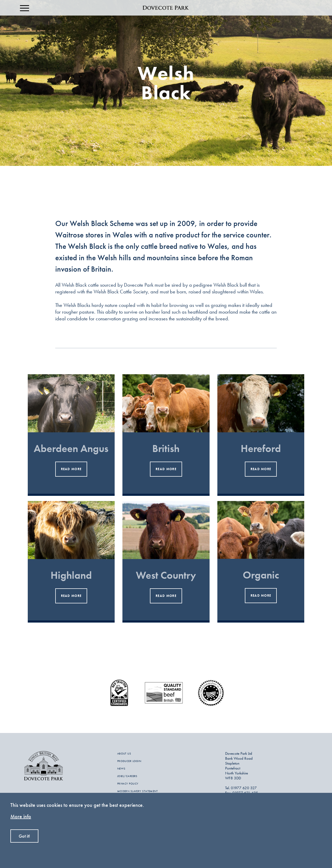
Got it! (24, 836)
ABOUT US (124, 753)
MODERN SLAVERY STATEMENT (138, 791)
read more (71, 469)
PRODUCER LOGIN (129, 761)
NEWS (121, 768)
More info (21, 816)
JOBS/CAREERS (127, 776)
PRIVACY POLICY (128, 784)
